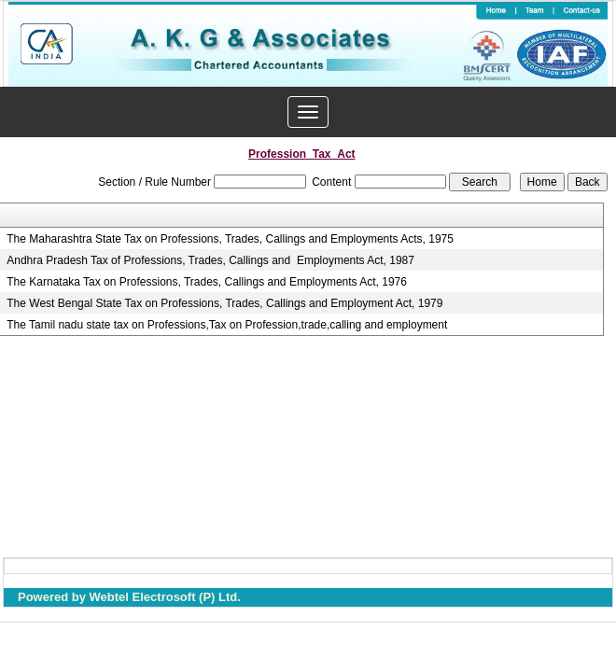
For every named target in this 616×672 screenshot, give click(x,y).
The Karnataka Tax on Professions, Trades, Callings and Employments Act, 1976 (207, 282)
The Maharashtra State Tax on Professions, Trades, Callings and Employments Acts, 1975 (230, 239)
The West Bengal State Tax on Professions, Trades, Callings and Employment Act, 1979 (224, 303)
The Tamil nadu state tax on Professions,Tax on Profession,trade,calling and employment (227, 325)
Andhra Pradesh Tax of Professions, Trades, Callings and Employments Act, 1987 (210, 260)
